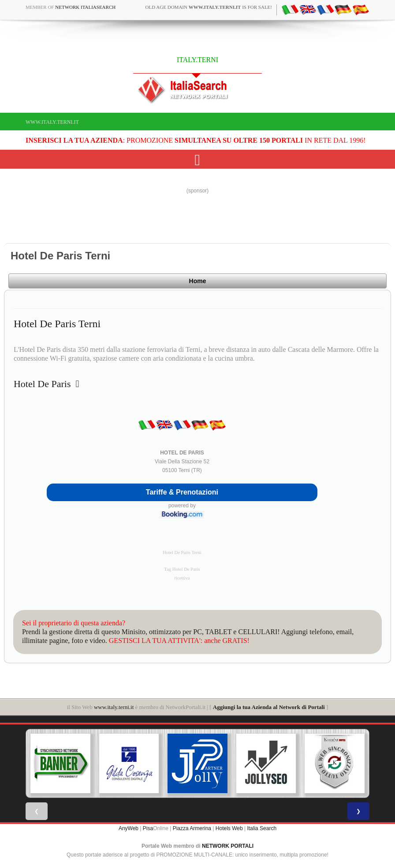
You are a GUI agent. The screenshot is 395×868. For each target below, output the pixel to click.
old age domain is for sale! (209, 7)
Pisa (148, 828)
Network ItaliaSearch (85, 7)
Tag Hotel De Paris (182, 569)
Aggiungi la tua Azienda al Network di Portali (269, 707)
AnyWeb (129, 828)
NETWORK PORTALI (228, 846)
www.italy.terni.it (52, 122)
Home (198, 281)
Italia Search (262, 828)
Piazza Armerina (192, 828)
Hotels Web (229, 828)
